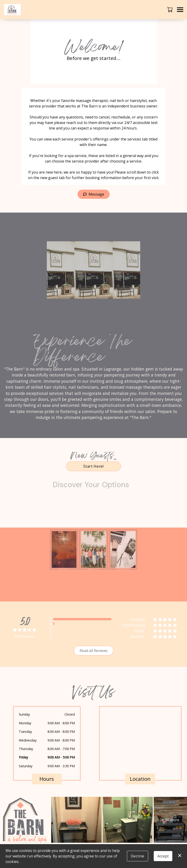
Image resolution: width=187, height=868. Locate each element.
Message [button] (94, 194)
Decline (138, 856)
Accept (163, 856)
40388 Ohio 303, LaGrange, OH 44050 (137, 767)
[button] (170, 9)
